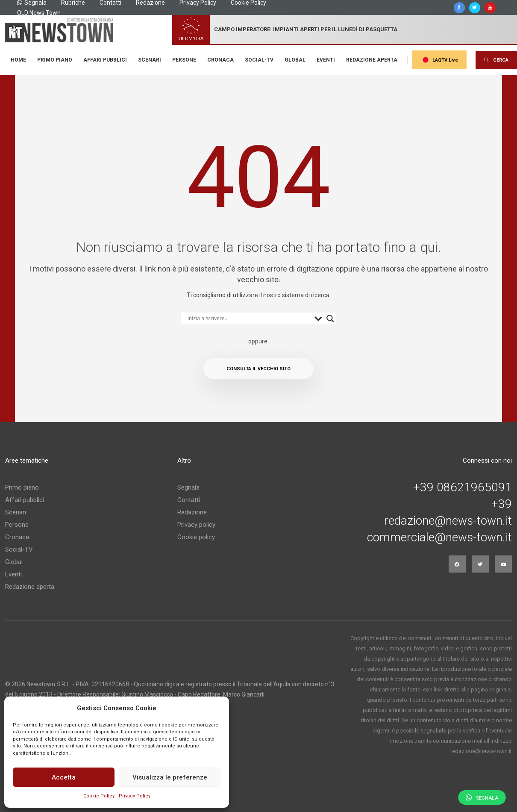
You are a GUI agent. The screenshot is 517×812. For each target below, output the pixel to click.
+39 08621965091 (463, 487)
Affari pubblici (105, 60)
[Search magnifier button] (330, 319)
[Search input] (249, 319)
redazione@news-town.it (448, 521)
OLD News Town (39, 13)
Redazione (192, 512)
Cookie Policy (99, 796)
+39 (502, 504)
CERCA (496, 60)
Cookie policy (196, 537)
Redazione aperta (372, 60)
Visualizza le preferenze (170, 777)
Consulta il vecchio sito (258, 369)
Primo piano (55, 60)
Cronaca (220, 60)
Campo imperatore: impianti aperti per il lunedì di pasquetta (306, 29)
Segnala (188, 487)
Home (18, 60)
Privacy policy (196, 525)
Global (295, 60)
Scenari (150, 60)
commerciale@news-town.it (439, 537)
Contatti (189, 500)
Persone (184, 60)
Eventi (326, 60)
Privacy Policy (135, 796)
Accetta (64, 777)
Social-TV (259, 60)
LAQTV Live (439, 60)
